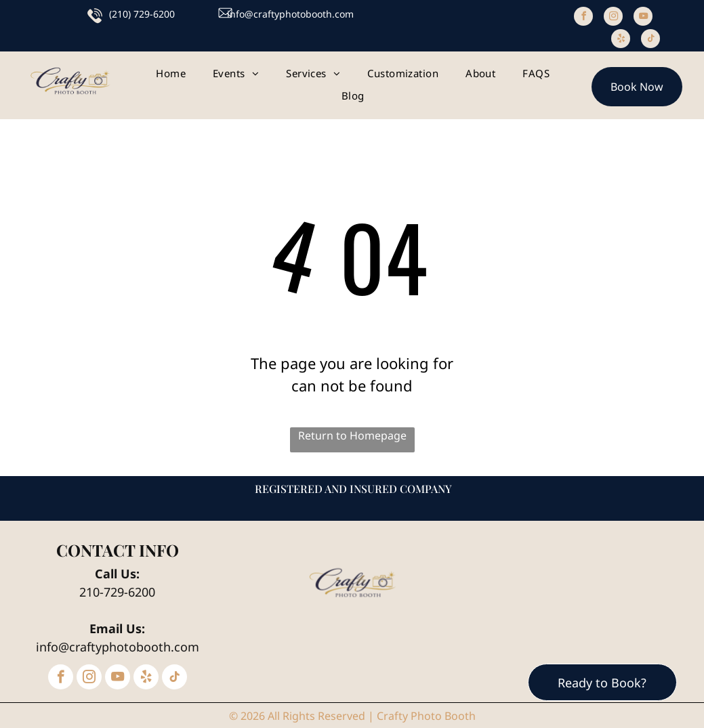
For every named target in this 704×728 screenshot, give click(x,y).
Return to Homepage (352, 435)
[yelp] (621, 40)
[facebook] (583, 18)
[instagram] (613, 18)
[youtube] (643, 18)
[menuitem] (171, 73)
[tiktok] (650, 40)
